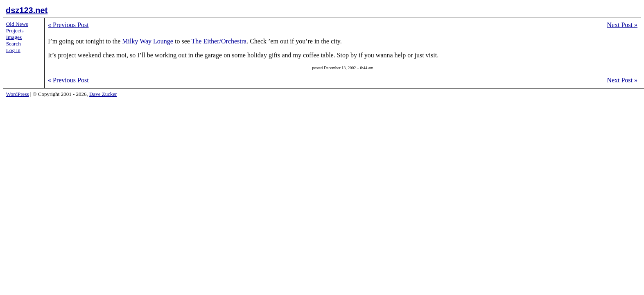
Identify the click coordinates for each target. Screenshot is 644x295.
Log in (13, 50)
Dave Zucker (103, 94)
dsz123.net (27, 10)
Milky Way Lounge (148, 41)
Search (14, 44)
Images (14, 37)
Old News (17, 24)
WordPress (18, 94)
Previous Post (68, 25)
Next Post (622, 25)
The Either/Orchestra (219, 41)
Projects (15, 31)
